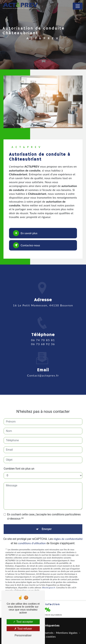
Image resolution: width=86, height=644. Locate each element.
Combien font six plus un (19, 464)
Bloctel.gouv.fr (49, 583)
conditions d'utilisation (32, 538)
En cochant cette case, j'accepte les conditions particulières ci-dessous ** (44, 512)
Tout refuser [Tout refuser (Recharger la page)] (23, 629)
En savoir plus (25, 233)
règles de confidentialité (68, 534)
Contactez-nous (27, 245)
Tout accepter (23, 622)
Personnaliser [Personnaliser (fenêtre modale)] (23, 635)
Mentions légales (67, 633)
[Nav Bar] (78, 6)
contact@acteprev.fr (43, 370)
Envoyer (47, 524)
